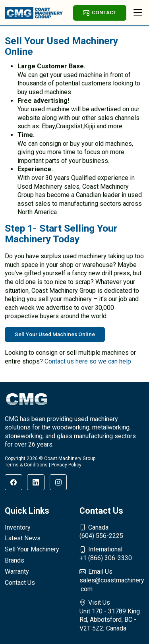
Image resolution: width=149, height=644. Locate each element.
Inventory (18, 527)
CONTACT (100, 13)
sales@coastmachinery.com (112, 580)
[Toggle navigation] (138, 13)
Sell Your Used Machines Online (55, 334)
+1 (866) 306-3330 (112, 553)
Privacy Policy (66, 465)
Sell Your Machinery (32, 549)
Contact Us (20, 583)
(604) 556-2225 (112, 532)
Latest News (23, 538)
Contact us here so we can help (88, 361)
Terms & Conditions (26, 465)
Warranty (17, 571)
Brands (15, 560)
